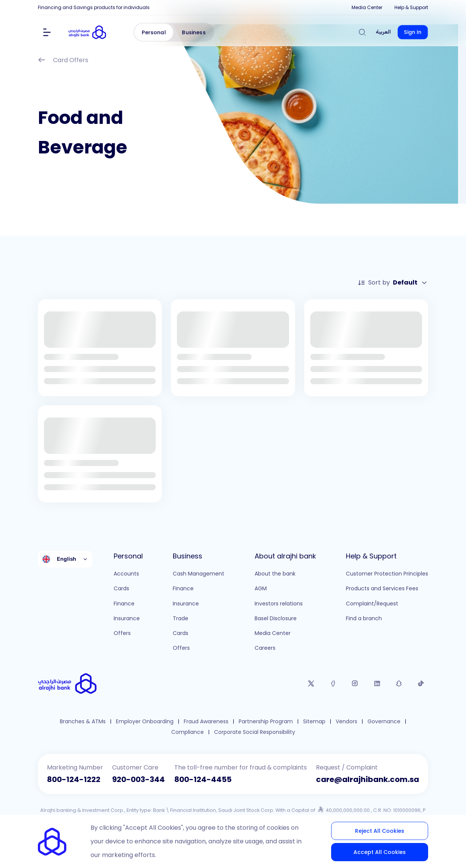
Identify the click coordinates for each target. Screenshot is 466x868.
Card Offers (63, 61)
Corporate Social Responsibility (255, 732)
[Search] (362, 32)
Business (194, 32)
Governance (384, 722)
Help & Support (411, 7)
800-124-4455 (203, 779)
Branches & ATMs (83, 722)
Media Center (367, 7)
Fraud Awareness (206, 722)
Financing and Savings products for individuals (94, 7)
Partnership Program (266, 722)
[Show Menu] (47, 32)
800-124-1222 (74, 779)
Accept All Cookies (380, 852)
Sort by (393, 283)
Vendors (346, 722)
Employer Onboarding (145, 722)
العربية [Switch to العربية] (383, 32)
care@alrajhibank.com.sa (367, 779)
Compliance (188, 732)
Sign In (413, 32)
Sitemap (314, 722)
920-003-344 (138, 779)
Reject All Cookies (380, 831)
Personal (154, 32)
